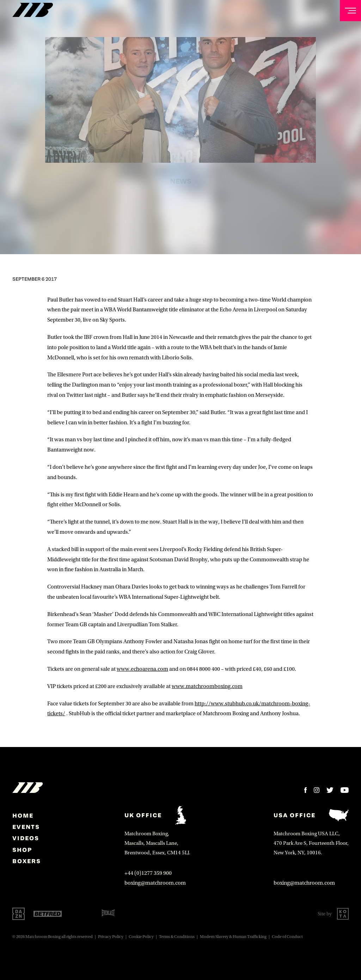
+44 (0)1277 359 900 (148, 873)
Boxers (27, 861)
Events (26, 827)
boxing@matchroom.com (155, 883)
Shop (22, 850)
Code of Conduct (287, 937)
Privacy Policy (111, 937)
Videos (26, 838)
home (23, 815)
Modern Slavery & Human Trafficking (233, 937)
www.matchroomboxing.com (207, 686)
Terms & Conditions (177, 937)
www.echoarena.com (142, 669)
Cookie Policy (141, 937)
